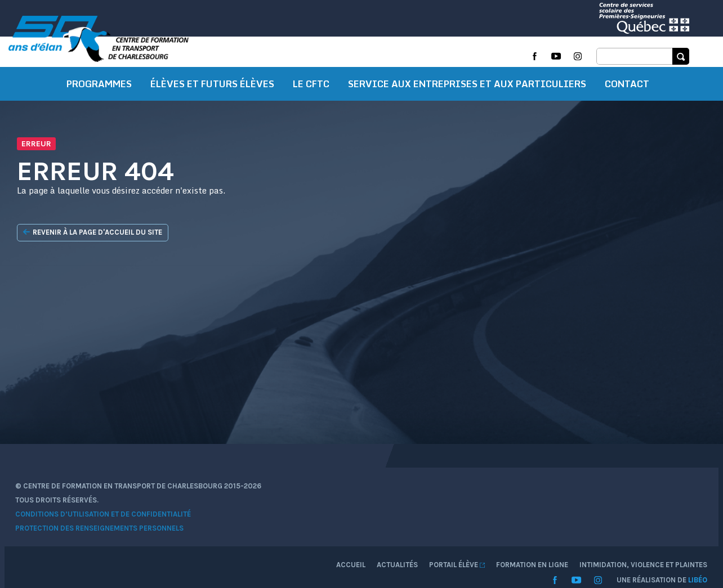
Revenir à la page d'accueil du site (110, 264)
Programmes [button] (99, 115)
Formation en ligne (470, 76)
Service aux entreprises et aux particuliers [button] (467, 115)
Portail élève (578, 511)
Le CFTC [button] (311, 115)
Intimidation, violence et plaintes (625, 76)
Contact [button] (627, 115)
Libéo (680, 540)
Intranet (534, 76)
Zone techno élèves (385, 76)
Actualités (518, 511)
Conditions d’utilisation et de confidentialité (122, 539)
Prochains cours (304, 76)
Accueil (472, 511)
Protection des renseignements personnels (118, 553)
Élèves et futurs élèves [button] (212, 115)
